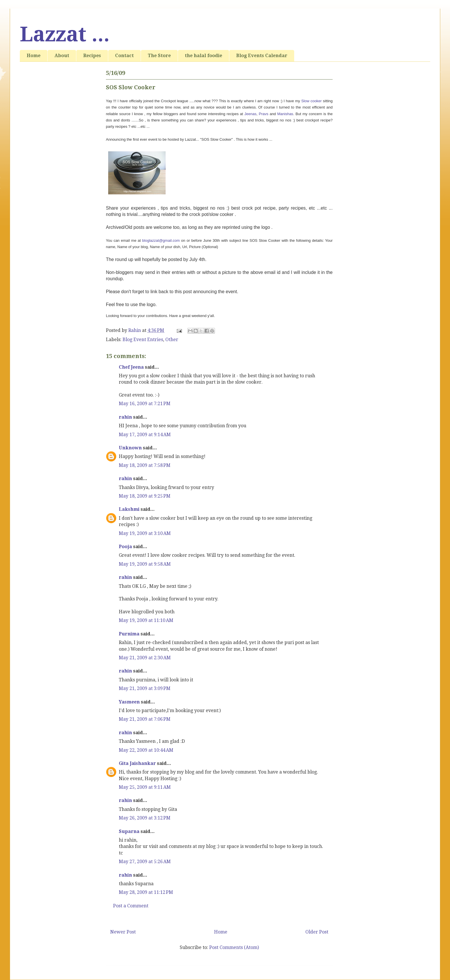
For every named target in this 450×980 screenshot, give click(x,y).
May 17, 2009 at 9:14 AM (145, 435)
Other (172, 340)
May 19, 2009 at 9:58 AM (145, 564)
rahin (125, 417)
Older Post (317, 932)
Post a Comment (131, 906)
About (62, 56)
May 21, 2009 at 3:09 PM (145, 688)
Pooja (125, 547)
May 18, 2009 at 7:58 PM (145, 465)
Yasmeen (129, 702)
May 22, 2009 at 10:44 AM (146, 750)
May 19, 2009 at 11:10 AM (146, 620)
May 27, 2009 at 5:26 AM (145, 862)
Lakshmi (129, 509)
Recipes (92, 56)
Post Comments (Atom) (234, 947)
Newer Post (123, 932)
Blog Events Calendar (262, 56)
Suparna (129, 831)
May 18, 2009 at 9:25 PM (145, 496)
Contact (124, 56)
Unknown (130, 448)
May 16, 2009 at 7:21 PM (145, 404)
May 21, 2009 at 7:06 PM (145, 719)
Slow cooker (312, 101)
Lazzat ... (65, 34)
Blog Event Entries (143, 340)
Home (34, 56)
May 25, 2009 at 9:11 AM (145, 787)
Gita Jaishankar (137, 763)
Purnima (129, 634)
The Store (159, 56)
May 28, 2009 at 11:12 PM (146, 892)
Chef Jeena (131, 367)
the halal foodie (203, 56)
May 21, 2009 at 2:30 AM (145, 658)
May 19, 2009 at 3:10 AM (145, 533)
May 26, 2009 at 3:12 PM (145, 818)
